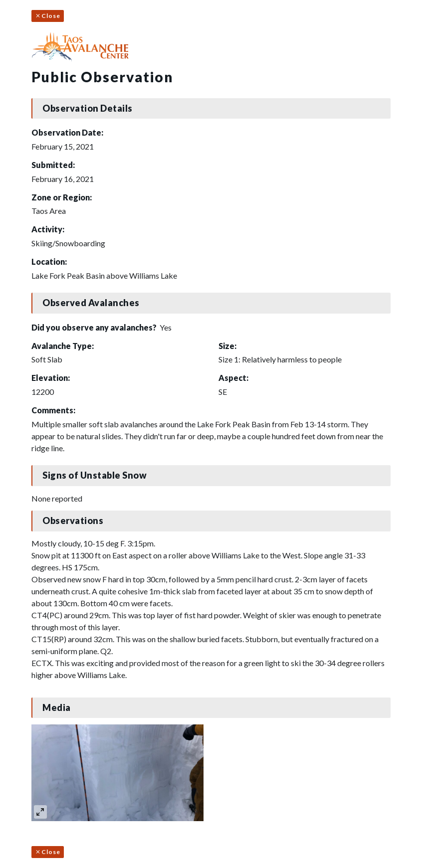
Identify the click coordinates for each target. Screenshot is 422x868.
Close (48, 16)
